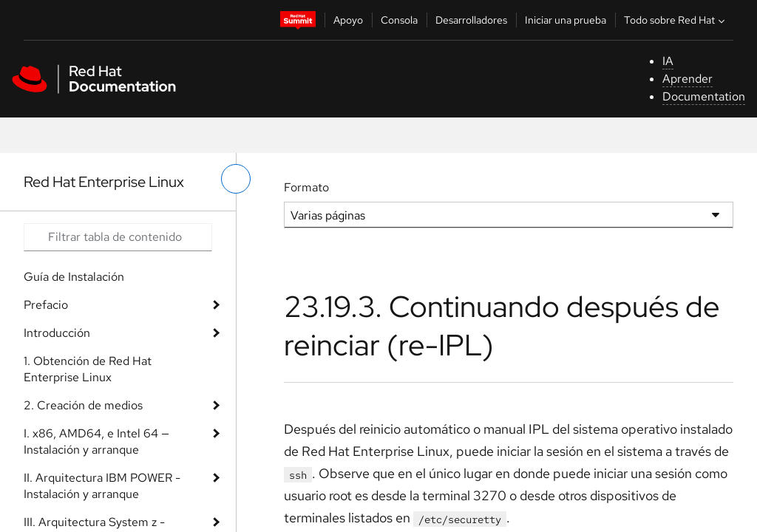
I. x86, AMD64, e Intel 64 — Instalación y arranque (96, 441)
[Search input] (118, 237)
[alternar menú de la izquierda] (236, 179)
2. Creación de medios (83, 405)
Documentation (704, 96)
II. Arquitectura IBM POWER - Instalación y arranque (102, 486)
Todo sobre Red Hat (676, 20)
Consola (399, 20)
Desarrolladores (471, 20)
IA (668, 61)
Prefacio (46, 305)
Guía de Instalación (74, 277)
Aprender (688, 79)
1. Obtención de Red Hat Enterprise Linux (88, 369)
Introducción (57, 333)
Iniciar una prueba (566, 20)
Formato (306, 187)
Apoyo (348, 20)
